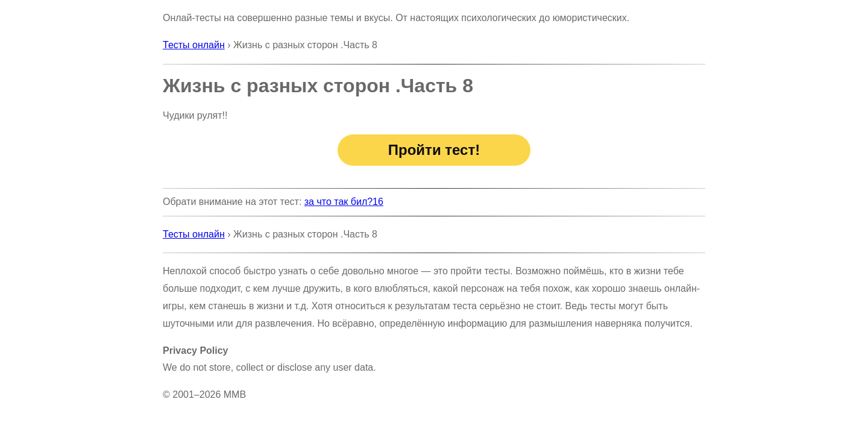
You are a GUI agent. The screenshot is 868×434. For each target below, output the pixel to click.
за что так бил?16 (344, 202)
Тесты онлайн (194, 45)
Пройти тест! (434, 150)
